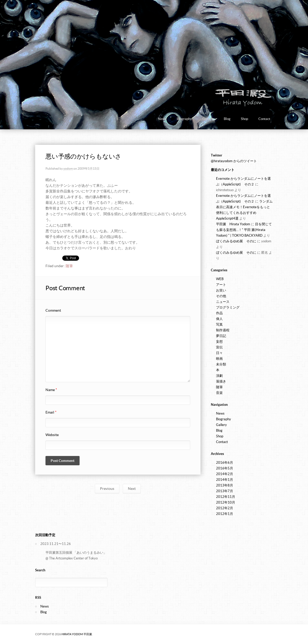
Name (51, 390)
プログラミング (228, 307)
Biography (184, 119)
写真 (219, 324)
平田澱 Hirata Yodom (233, 224)
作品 (219, 313)
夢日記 (221, 336)
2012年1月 (225, 514)
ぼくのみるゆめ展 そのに (236, 241)
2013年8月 (225, 485)
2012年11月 (226, 497)
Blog (227, 119)
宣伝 (219, 347)
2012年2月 (225, 508)
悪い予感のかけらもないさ (83, 156)
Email (51, 412)
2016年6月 (225, 463)
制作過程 (223, 330)
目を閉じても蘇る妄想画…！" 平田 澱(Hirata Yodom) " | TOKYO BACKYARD (244, 230)
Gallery (208, 119)
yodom (68, 169)
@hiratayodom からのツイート (234, 161)
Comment (53, 310)
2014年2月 (225, 474)
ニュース (223, 302)
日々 (219, 353)
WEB (220, 279)
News (162, 119)
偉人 (219, 319)
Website (52, 435)
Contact (264, 119)
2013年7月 (225, 491)
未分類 (221, 364)
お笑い (221, 290)
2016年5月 (225, 468)
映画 (219, 359)
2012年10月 (226, 502)
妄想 (219, 342)
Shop (244, 119)
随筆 (69, 266)
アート (221, 285)
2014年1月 (225, 480)
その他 (221, 296)
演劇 (219, 376)
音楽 (219, 393)
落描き (221, 381)
